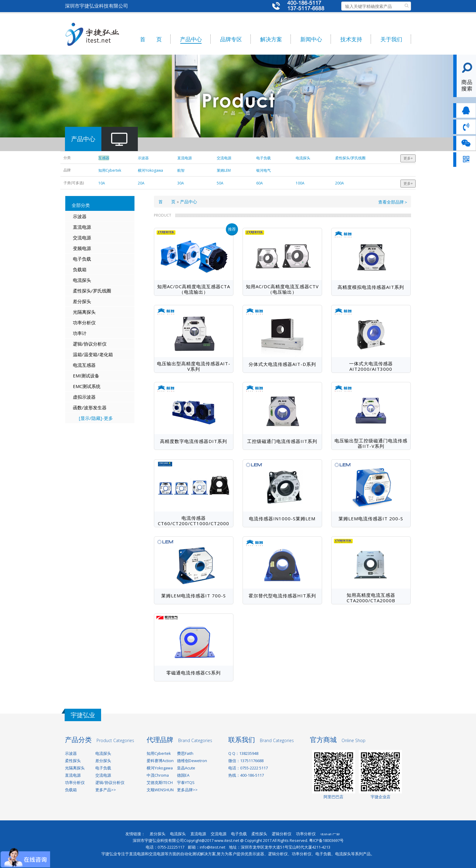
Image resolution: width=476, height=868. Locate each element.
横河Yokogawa (160, 768)
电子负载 (82, 259)
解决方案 (271, 39)
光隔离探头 (84, 312)
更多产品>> (106, 790)
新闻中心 (311, 39)
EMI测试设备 (86, 376)
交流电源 (82, 238)
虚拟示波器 (84, 397)
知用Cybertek (159, 753)
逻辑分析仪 (282, 834)
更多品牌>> (187, 790)
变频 (77, 248)
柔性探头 (73, 761)
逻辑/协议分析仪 (90, 344)
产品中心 (191, 39)
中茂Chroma (158, 775)
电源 (87, 248)
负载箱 (80, 269)
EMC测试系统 (87, 386)
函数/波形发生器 (90, 407)
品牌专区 (231, 39)
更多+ (408, 158)
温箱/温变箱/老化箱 (93, 354)
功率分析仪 (84, 323)
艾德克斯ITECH (160, 783)
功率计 (80, 333)
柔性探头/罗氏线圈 (92, 291)
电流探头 (82, 280)
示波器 (80, 216)
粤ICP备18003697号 (326, 841)
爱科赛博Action (160, 761)
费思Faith (185, 753)
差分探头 (82, 301)
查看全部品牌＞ (393, 202)
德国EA (183, 775)
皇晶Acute (186, 768)
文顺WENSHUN (160, 790)
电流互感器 (84, 365)
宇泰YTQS (186, 783)
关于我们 (391, 39)
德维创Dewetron (192, 761)
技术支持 (351, 39)
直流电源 (82, 227)
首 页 (151, 39)
